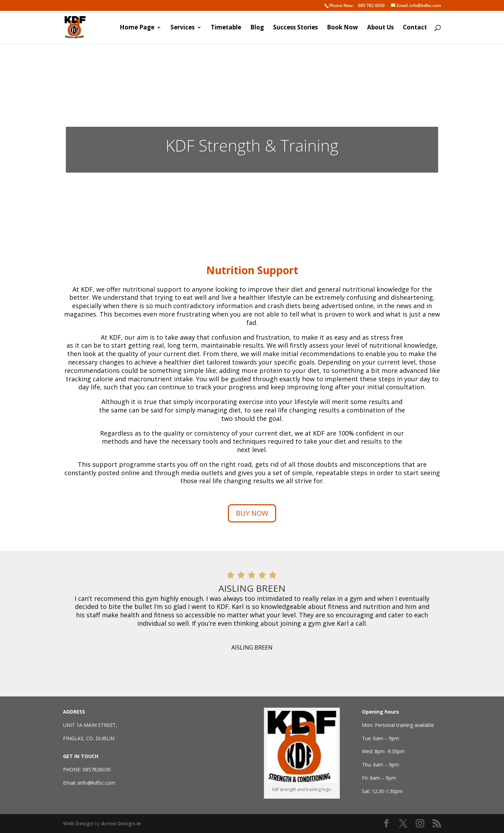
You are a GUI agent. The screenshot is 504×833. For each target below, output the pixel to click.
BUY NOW (252, 513)
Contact (415, 28)
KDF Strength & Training (252, 145)
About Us (380, 28)
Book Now (342, 28)
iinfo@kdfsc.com (96, 783)
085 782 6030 (355, 6)
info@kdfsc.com (416, 6)
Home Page (137, 28)
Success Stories (295, 28)
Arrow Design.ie (121, 823)
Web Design (78, 823)
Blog (257, 28)
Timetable (226, 28)
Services (183, 28)
